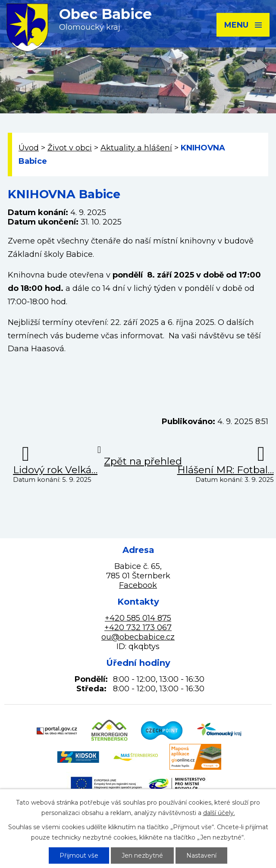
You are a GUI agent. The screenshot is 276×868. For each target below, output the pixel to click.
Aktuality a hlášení (136, 148)
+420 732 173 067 (138, 628)
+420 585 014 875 (138, 618)
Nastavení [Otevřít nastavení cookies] (201, 856)
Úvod (29, 148)
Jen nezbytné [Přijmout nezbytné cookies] (142, 856)
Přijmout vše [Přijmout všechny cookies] (79, 856)
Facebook (138, 585)
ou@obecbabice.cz (138, 637)
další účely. (219, 813)
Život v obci (70, 148)
